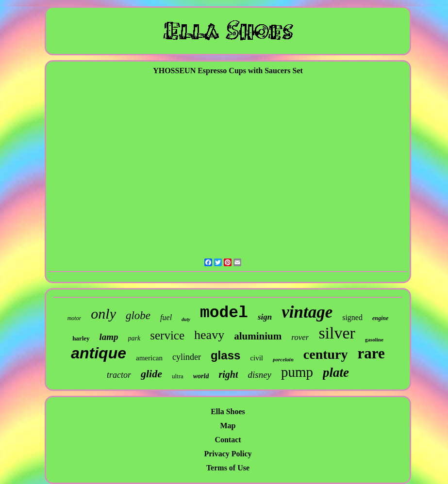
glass (225, 355)
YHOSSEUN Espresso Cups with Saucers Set (228, 71)
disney (259, 375)
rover (300, 337)
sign (265, 317)
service (167, 335)
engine (380, 318)
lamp (109, 337)
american (149, 358)
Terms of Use (228, 468)
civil (257, 358)
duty (186, 319)
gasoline (374, 339)
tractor (119, 375)
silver (337, 333)
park (134, 338)
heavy (209, 335)
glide (151, 374)
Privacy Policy (228, 454)
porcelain (283, 359)
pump (297, 372)
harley (81, 338)
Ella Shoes (228, 411)
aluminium (258, 336)
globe (138, 315)
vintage (307, 312)
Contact (228, 440)
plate (336, 372)
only (103, 314)
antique (99, 353)
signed (352, 317)
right (228, 374)
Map (228, 426)
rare (371, 353)
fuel (166, 317)
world (201, 376)
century (326, 354)
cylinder (187, 357)
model (224, 313)
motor (75, 318)
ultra (178, 376)
